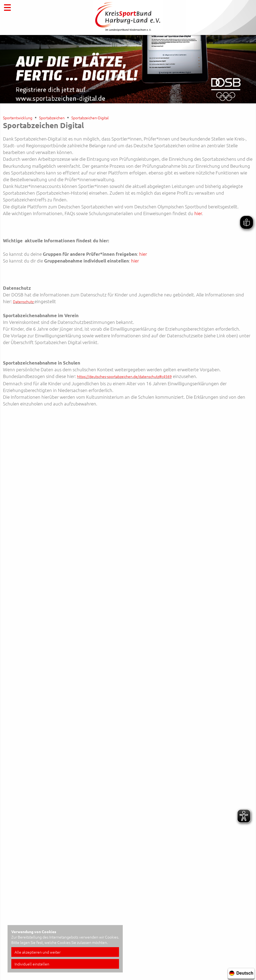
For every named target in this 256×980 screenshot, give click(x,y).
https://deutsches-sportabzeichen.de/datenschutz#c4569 (124, 376)
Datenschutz (23, 302)
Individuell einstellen (32, 964)
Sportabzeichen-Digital (90, 118)
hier (198, 213)
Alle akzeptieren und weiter (38, 952)
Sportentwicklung (18, 118)
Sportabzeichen (52, 118)
